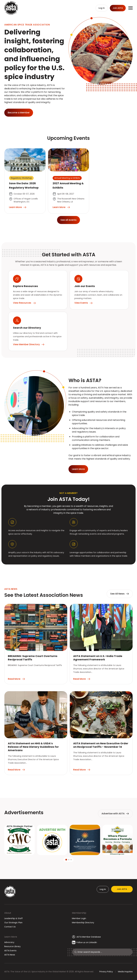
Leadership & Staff (14, 918)
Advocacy (9, 942)
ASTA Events (10, 951)
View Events (84, 303)
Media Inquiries (125, 972)
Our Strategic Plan (13, 923)
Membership (79, 913)
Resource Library (12, 946)
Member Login (79, 918)
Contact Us (10, 927)
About (8, 913)
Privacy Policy (106, 972)
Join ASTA (122, 889)
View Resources (25, 303)
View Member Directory (29, 345)
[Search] (104, 952)
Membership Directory (83, 923)
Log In (103, 889)
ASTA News (10, 955)
